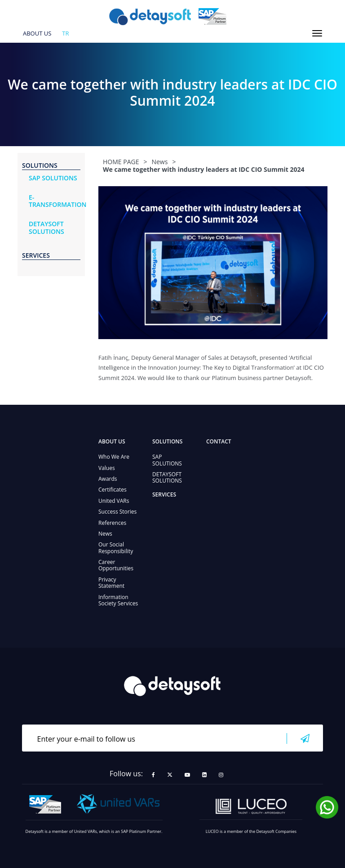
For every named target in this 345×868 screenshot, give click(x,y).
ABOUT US (37, 34)
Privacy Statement (111, 583)
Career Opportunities (116, 565)
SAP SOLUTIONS (167, 460)
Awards (108, 479)
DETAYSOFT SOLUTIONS (167, 477)
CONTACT (219, 441)
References (112, 523)
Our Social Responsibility (116, 548)
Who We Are (114, 457)
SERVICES (164, 494)
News (105, 534)
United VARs (114, 501)
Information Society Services (118, 600)
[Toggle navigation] (317, 33)
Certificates (113, 490)
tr (65, 34)
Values (107, 468)
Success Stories (117, 512)
